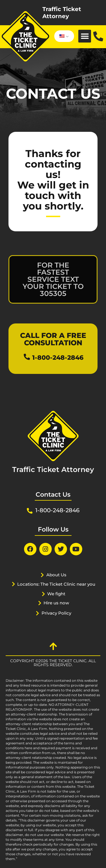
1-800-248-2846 (58, 358)
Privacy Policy (56, 613)
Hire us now (56, 603)
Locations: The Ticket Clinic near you (56, 584)
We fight (56, 594)
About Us (56, 575)
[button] (85, 36)
